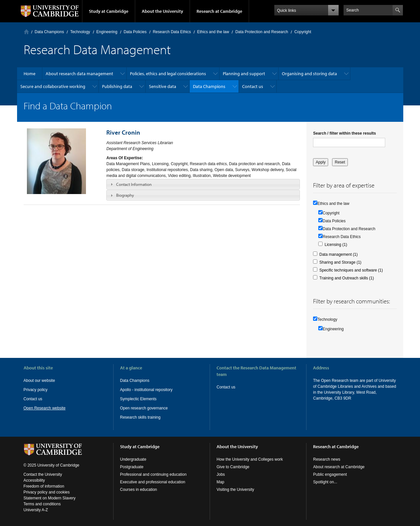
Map (220, 482)
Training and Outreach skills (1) (346, 278)
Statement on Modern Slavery (50, 498)
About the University (162, 11)
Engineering (107, 32)
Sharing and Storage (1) (340, 262)
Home (26, 32)
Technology (80, 32)
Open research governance (144, 408)
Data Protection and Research (262, 32)
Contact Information (134, 184)
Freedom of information (44, 486)
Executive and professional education (153, 482)
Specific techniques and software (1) (351, 270)
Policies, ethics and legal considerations (168, 74)
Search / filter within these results (344, 133)
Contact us (253, 86)
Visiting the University (235, 490)
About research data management (79, 74)
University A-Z (36, 510)
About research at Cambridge (339, 467)
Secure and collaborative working (53, 86)
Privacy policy (36, 390)
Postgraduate (132, 467)
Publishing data (117, 86)
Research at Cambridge (219, 11)
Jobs (221, 474)
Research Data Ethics (172, 32)
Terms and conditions (42, 504)
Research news (327, 459)
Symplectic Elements (138, 399)
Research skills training (140, 417)
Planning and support (244, 74)
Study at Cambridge (109, 11)
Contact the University (43, 474)
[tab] (203, 184)
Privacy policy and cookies (47, 492)
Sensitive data (163, 86)
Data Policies (135, 32)
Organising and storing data (309, 74)
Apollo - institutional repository (146, 390)
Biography (125, 195)
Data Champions (49, 32)
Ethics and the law (213, 32)
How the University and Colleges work (250, 459)
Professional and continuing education (153, 474)
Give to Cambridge (233, 467)
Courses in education (139, 490)
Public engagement (330, 474)
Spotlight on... (325, 482)
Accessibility (34, 480)
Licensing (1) (336, 245)
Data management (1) (338, 254)
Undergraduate (133, 459)
